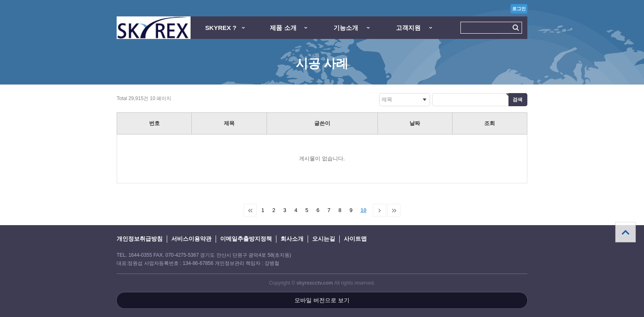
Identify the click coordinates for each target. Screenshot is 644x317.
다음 (379, 210)
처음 (250, 210)
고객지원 (408, 28)
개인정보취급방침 (140, 239)
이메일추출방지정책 (246, 239)
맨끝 (394, 210)
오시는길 (324, 239)
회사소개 (292, 239)
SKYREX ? (221, 28)
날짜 (415, 123)
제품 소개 (283, 28)
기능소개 (346, 28)
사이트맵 (355, 239)
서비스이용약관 (191, 239)
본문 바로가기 (0, 0)
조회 (490, 123)
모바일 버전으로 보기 (322, 300)
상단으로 (626, 232)
